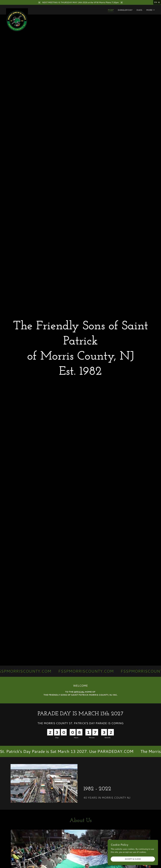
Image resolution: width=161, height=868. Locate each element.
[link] (17, 9)
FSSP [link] (111, 10)
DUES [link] (139, 10)
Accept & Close (133, 859)
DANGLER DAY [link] (125, 10)
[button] (151, 10)
